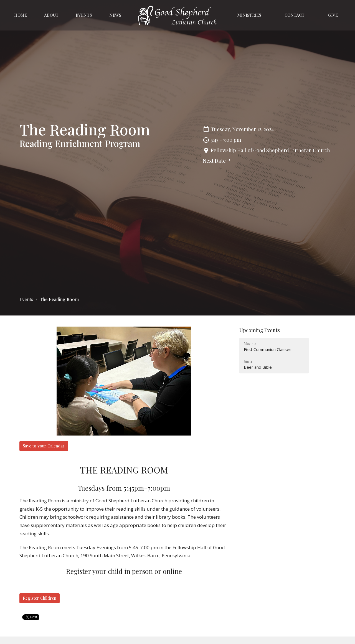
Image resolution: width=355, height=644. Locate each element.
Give (333, 15)
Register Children (40, 598)
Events (84, 15)
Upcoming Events (260, 330)
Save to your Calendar (44, 446)
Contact (295, 15)
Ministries (249, 15)
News (115, 15)
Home (21, 15)
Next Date (217, 161)
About (51, 15)
